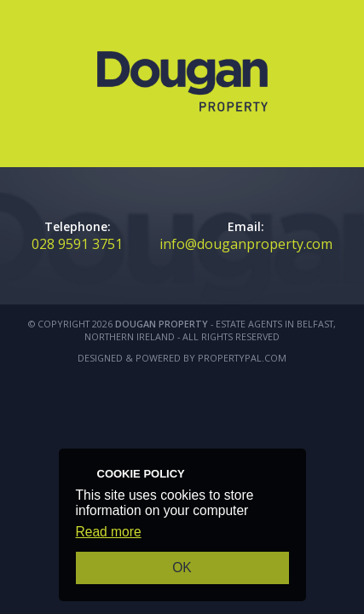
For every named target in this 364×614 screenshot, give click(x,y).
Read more (109, 532)
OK (182, 568)
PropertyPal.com (242, 358)
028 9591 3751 (77, 244)
